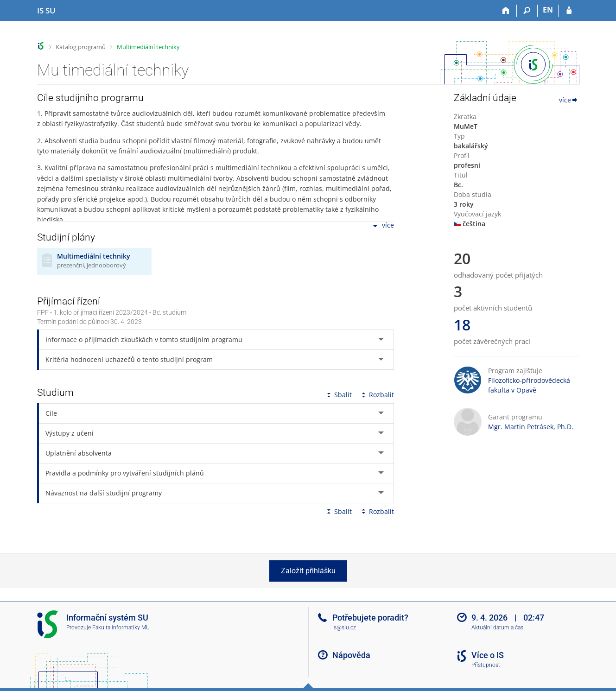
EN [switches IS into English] (548, 10)
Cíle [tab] (51, 413)
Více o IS (488, 655)
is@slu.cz (344, 628)
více (382, 226)
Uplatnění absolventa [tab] (79, 453)
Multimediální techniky (148, 47)
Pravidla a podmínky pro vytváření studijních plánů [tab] (125, 473)
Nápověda (351, 655)
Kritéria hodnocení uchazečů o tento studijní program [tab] (129, 359)
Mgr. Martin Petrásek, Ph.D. (531, 427)
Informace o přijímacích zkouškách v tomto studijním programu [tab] (144, 339)
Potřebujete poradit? (370, 618)
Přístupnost (486, 665)
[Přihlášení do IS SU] (569, 11)
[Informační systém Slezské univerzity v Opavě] (46, 11)
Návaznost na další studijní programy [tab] (104, 493)
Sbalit (338, 395)
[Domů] (506, 11)
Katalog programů (81, 47)
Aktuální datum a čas (497, 628)
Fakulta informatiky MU (121, 628)
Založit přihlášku (308, 571)
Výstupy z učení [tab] (70, 433)
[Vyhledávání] (527, 11)
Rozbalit (377, 395)
